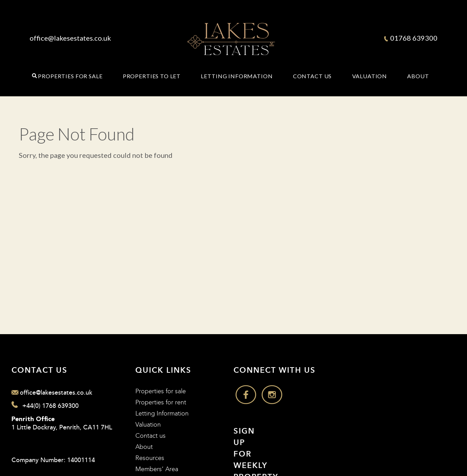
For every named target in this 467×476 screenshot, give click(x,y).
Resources (150, 458)
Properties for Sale (70, 76)
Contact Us (312, 76)
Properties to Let (152, 76)
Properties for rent (161, 402)
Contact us (151, 436)
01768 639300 (411, 38)
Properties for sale (161, 391)
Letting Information (237, 76)
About (418, 76)
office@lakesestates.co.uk (70, 38)
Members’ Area (157, 469)
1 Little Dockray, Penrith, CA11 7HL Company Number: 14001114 (62, 440)
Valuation (370, 76)
